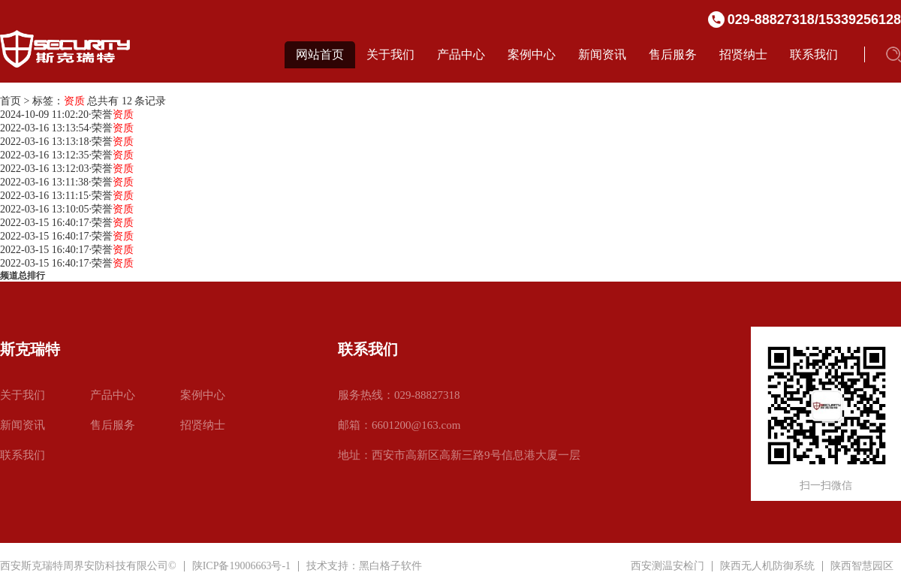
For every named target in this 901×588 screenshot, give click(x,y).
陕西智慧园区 (862, 566)
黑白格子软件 (390, 566)
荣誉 (113, 115)
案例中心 (532, 54)
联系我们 (814, 54)
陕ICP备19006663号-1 (241, 566)
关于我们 (390, 54)
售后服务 (673, 54)
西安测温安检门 (667, 566)
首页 (11, 101)
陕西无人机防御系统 (767, 566)
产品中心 (461, 54)
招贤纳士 (743, 54)
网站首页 (320, 54)
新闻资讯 (602, 54)
